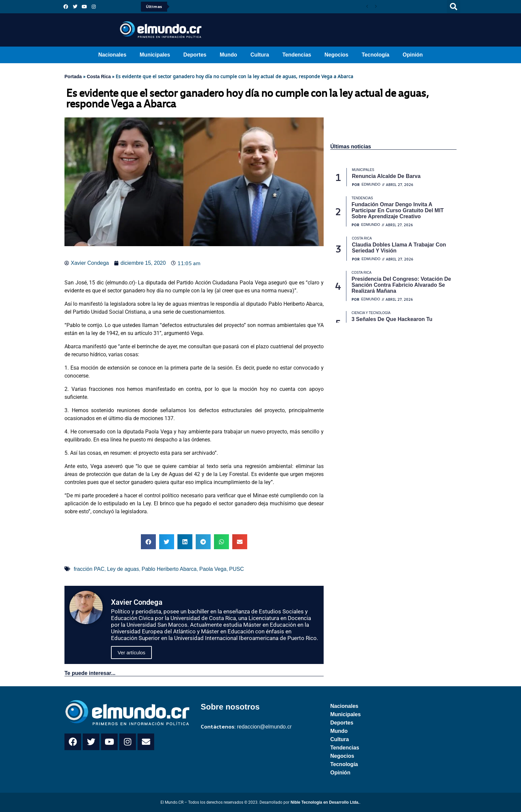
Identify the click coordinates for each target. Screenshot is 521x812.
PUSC (237, 569)
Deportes (195, 55)
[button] (454, 7)
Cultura (260, 55)
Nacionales (112, 55)
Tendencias (297, 55)
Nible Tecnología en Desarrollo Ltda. (325, 802)
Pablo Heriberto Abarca (169, 569)
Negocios (336, 55)
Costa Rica (99, 77)
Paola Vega (213, 569)
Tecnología (376, 55)
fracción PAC (89, 569)
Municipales (155, 55)
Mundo (228, 55)
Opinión (413, 55)
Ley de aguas (123, 569)
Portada (73, 77)
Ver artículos (131, 652)
